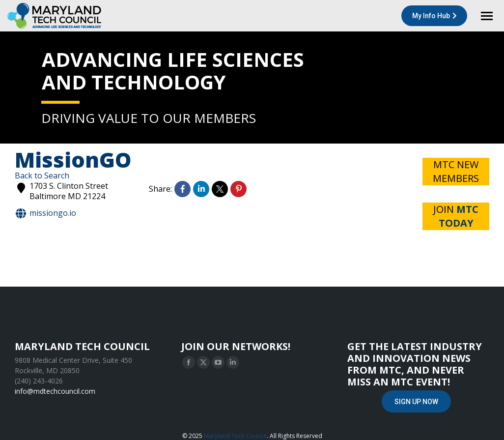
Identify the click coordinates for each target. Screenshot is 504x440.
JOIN (456, 216)
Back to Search (42, 176)
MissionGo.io (45, 213)
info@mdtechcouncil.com (55, 391)
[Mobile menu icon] (487, 16)
